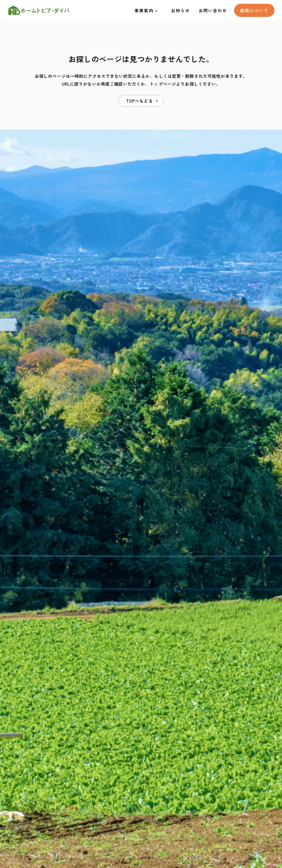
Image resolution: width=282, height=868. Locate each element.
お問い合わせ (213, 10)
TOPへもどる (139, 101)
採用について (254, 10)
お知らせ (181, 10)
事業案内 (144, 10)
